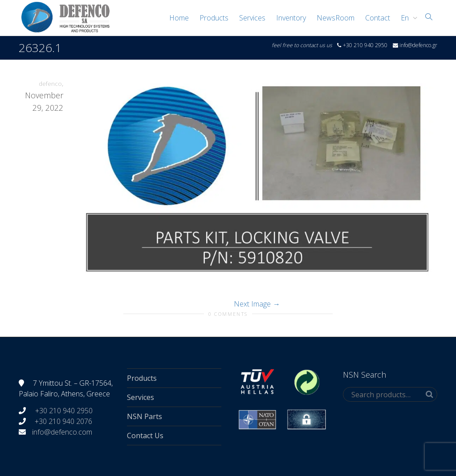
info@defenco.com (62, 432)
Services (252, 18)
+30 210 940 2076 (63, 421)
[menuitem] (407, 18)
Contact (378, 18)
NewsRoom (336, 18)
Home (179, 18)
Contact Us (145, 436)
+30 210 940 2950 (63, 411)
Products (214, 18)
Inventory (291, 18)
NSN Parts (145, 416)
